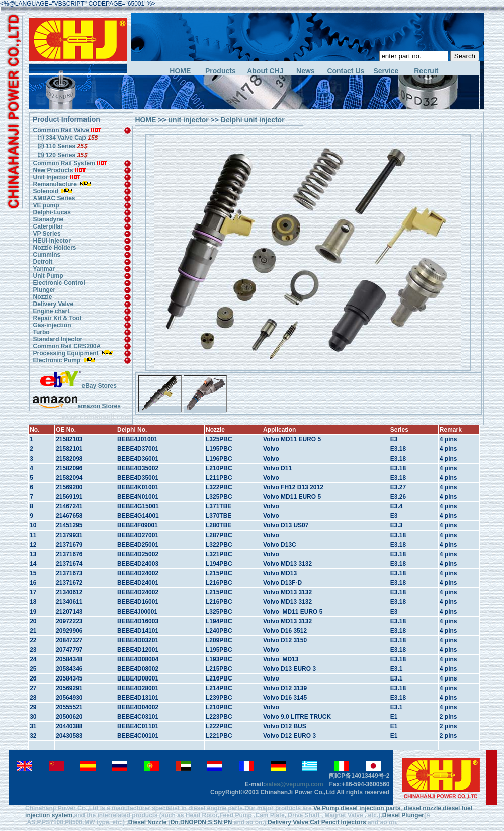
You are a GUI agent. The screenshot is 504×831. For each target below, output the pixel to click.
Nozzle (42, 297)
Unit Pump (48, 276)
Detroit (43, 262)
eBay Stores (78, 386)
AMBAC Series (54, 198)
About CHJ (265, 71)
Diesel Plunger (403, 815)
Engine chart (51, 311)
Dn (175, 822)
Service (386, 71)
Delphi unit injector (253, 120)
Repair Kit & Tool (57, 318)
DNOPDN (193, 822)
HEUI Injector (52, 241)
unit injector (189, 120)
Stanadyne (48, 219)
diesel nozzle (423, 808)
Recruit (426, 71)
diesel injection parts (370, 808)
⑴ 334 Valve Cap (67, 138)
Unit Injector (50, 177)
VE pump (46, 205)
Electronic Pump (57, 360)
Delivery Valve (53, 304)
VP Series (47, 234)
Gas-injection (52, 325)
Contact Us (346, 71)
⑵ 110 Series (62, 146)
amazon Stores (76, 406)
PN (228, 822)
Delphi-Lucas (52, 212)
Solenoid (46, 191)
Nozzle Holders (54, 248)
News (306, 71)
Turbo (41, 332)
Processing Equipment (66, 353)
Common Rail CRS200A (67, 346)
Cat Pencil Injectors (338, 822)
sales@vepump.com (294, 784)
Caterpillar (48, 226)
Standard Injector (58, 339)
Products (221, 71)
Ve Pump (326, 808)
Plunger (44, 290)
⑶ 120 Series (62, 155)
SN (218, 822)
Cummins (47, 255)
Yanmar (44, 269)
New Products (53, 170)
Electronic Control (59, 283)
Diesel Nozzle (148, 822)
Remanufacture (55, 184)
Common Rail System (70, 163)
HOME (180, 71)
